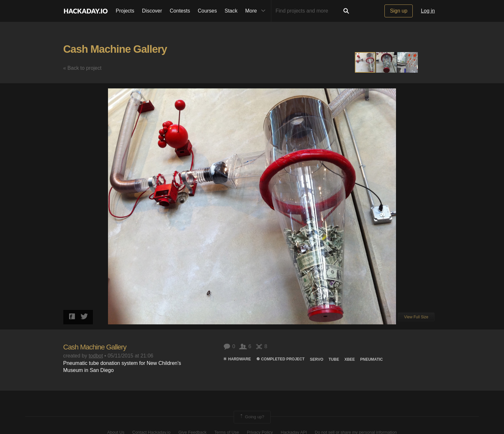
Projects (125, 11)
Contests (180, 11)
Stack (231, 11)
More (257, 11)
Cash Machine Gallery (115, 49)
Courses (207, 11)
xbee (350, 359)
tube (334, 359)
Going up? (252, 417)
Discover (152, 11)
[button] (387, 62)
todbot (96, 356)
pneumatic (372, 359)
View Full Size (416, 317)
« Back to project (82, 68)
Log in (428, 11)
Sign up (399, 11)
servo (317, 359)
